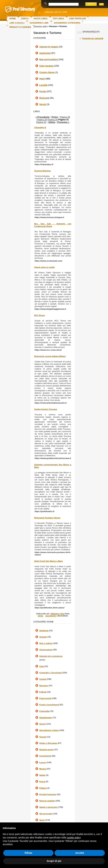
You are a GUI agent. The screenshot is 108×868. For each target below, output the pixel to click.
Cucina (43, 679)
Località (43, 85)
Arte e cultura (46, 643)
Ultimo (52, 122)
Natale (42, 775)
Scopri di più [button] (54, 861)
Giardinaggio (46, 718)
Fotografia (44, 711)
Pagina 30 (53, 120)
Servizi (43, 104)
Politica (43, 788)
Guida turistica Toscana (46, 409)
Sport (42, 820)
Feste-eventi (45, 698)
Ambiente (44, 631)
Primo (55, 117)
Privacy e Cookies (20, 27)
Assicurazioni (46, 650)
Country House (47, 72)
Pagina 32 (41, 122)
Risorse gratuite (47, 801)
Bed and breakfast (49, 59)
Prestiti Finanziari (48, 794)
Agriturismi (45, 53)
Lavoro (43, 762)
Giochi (42, 724)
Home (13, 19)
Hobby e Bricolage (48, 743)
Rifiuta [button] (28, 853)
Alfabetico (55, 614)
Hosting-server (46, 750)
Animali (43, 637)
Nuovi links (41, 19)
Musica (43, 769)
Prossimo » (63, 122)
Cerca (25, 19)
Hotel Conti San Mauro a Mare (48, 561)
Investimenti (45, 756)
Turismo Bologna (42, 171)
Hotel (42, 79)
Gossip (43, 737)
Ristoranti (44, 98)
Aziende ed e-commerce (51, 656)
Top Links (58, 19)
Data (62, 614)
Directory (44, 686)
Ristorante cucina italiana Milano (50, 356)
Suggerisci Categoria (67, 23)
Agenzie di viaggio (49, 47)
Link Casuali (17, 23)
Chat (41, 666)
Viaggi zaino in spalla (44, 267)
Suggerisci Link (39, 23)
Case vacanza (46, 66)
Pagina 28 (65, 117)
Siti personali (46, 814)
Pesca (42, 782)
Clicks (41, 616)
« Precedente (43, 117)
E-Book (43, 692)
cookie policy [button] (74, 838)
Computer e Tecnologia (50, 673)
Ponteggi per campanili (93, 38)
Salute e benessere (48, 807)
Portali (43, 91)
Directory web (40, 26)
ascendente (51, 616)
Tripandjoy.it (40, 127)
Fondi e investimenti (49, 705)
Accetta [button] (80, 853)
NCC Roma (39, 315)
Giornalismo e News (49, 730)
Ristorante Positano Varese (47, 518)
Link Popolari (77, 19)
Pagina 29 (42, 120)
